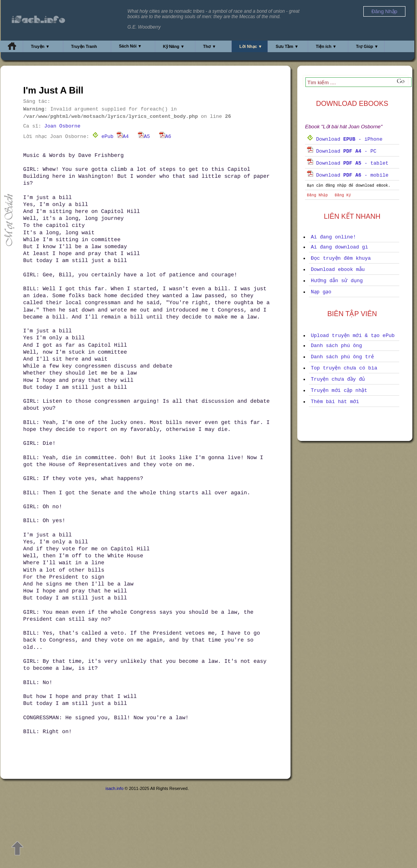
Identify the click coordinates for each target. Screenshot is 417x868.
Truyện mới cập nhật (339, 391)
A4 (123, 137)
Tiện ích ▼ (326, 46)
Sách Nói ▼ (130, 46)
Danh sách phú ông (336, 346)
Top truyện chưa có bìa (344, 368)
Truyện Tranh (84, 46)
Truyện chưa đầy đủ (338, 379)
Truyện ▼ (40, 46)
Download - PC (342, 151)
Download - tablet (348, 163)
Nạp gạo (321, 292)
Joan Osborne (63, 126)
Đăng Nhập (317, 195)
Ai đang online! (333, 237)
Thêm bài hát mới (335, 402)
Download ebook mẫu (338, 270)
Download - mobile (348, 175)
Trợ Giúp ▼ (367, 46)
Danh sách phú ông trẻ (342, 357)
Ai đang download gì (339, 247)
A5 (144, 137)
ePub (103, 137)
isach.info (114, 788)
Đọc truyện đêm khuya (341, 258)
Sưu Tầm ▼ (287, 46)
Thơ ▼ (210, 46)
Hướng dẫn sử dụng (337, 281)
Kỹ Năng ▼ (174, 46)
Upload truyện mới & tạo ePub (353, 336)
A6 (165, 137)
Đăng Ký (343, 195)
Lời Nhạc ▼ (251, 46)
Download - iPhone (345, 139)
